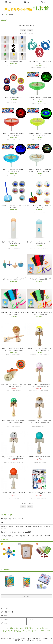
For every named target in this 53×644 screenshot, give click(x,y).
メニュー (9, 2)
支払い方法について (16, 628)
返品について (45, 628)
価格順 (27, 25)
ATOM (48, 631)
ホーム (4, 15)
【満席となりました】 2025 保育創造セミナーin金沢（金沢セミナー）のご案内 (26, 536)
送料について (5, 523)
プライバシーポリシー (30, 631)
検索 (26, 2)
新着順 (32, 25)
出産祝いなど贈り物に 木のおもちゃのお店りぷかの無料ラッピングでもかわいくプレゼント (26, 527)
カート (44, 2)
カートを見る (30, 619)
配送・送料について (32, 628)
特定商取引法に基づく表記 (12, 631)
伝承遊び (10, 15)
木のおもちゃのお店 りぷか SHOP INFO (13, 519)
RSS (43, 631)
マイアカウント (4, 619)
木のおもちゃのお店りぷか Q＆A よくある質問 (16, 532)
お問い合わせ (4, 623)
